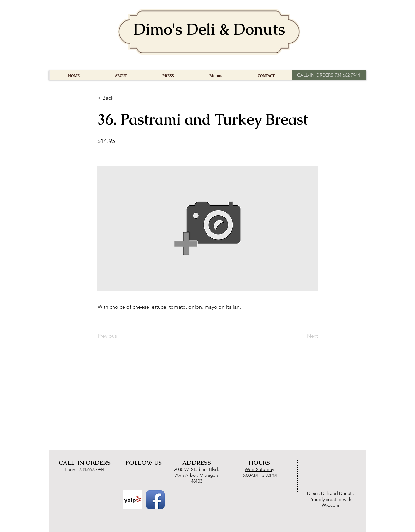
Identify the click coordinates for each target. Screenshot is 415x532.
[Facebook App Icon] (155, 500)
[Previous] (119, 336)
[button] (119, 98)
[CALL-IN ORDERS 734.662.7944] (328, 75)
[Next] (302, 336)
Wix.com (330, 505)
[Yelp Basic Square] (133, 500)
